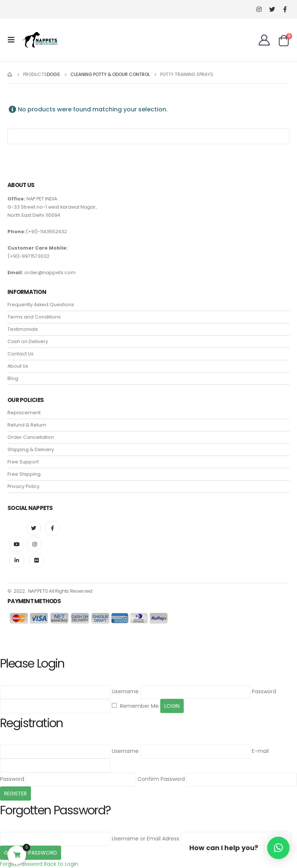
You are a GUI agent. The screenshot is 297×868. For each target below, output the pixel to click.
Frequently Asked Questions (41, 305)
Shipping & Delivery (31, 449)
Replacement (24, 413)
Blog (13, 378)
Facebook (52, 528)
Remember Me (135, 706)
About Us (18, 366)
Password (264, 691)
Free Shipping (24, 474)
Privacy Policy (23, 486)
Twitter (34, 528)
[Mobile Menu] (13, 40)
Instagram (35, 544)
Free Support (23, 462)
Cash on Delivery (28, 341)
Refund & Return (27, 425)
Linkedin (17, 560)
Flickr (37, 560)
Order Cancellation (31, 437)
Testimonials (23, 329)
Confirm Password (161, 779)
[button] (278, 848)
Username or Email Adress (146, 839)
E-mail (260, 751)
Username (125, 691)
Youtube (17, 544)
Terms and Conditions (34, 317)
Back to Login (61, 864)
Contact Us (20, 354)
